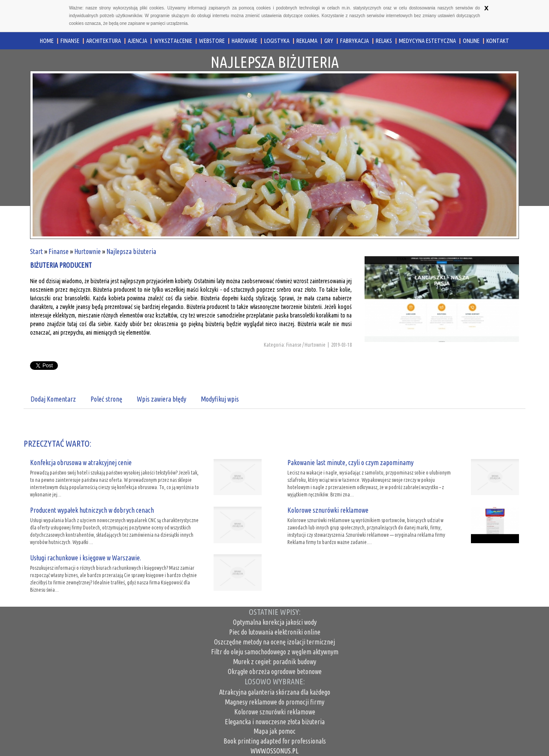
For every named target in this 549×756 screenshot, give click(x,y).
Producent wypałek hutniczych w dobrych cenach (92, 510)
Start (36, 251)
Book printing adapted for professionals (275, 741)
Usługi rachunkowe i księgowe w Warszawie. (86, 558)
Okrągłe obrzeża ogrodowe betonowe (275, 671)
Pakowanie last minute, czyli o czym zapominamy (350, 463)
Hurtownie (87, 251)
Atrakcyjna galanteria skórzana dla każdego (275, 692)
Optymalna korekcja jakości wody (275, 622)
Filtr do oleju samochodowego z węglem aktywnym (275, 652)
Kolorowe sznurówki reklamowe (328, 510)
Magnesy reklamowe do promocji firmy (274, 702)
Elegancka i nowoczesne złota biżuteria (275, 722)
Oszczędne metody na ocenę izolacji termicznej (274, 642)
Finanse (59, 251)
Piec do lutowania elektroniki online (275, 632)
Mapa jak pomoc (274, 731)
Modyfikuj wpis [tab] (220, 399)
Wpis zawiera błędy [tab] (161, 399)
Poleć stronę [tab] (106, 399)
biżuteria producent (61, 265)
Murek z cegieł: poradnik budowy (274, 662)
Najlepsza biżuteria (131, 251)
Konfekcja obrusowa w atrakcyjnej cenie (81, 463)
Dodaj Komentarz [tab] (53, 399)
